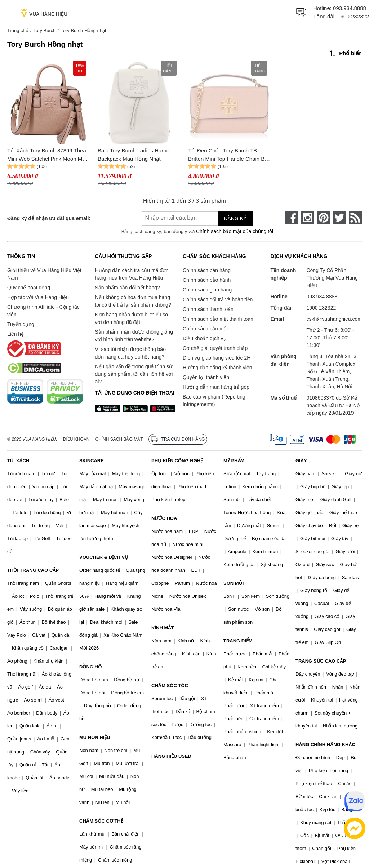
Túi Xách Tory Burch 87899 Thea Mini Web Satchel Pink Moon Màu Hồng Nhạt (48, 155)
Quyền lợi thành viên (206, 377)
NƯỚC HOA (164, 518)
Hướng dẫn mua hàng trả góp (216, 387)
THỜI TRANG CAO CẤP (33, 570)
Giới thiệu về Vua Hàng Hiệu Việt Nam (44, 274)
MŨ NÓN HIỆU (95, 737)
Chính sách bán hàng (207, 270)
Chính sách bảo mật (205, 329)
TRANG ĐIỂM (238, 641)
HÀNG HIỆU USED (171, 756)
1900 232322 (353, 16)
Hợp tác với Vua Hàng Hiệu (38, 297)
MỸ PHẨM (234, 461)
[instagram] (308, 218)
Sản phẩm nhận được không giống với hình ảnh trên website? (134, 336)
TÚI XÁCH (18, 461)
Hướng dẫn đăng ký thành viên (217, 368)
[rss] (355, 218)
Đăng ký (235, 218)
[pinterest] (324, 218)
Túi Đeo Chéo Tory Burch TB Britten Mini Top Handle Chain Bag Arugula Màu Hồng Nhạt (229, 155)
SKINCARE (92, 461)
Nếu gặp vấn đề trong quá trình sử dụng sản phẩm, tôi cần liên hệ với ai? (134, 374)
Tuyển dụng (21, 324)
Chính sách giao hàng (207, 290)
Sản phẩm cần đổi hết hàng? (127, 288)
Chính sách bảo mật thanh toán (218, 319)
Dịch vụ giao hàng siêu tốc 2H (217, 358)
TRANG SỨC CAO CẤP (321, 661)
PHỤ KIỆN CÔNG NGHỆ (177, 461)
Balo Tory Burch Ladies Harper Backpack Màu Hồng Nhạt (134, 155)
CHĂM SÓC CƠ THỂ (101, 821)
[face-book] (292, 218)
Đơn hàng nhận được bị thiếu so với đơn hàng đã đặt (131, 318)
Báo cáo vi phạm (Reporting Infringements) (214, 400)
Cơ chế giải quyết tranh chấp (215, 348)
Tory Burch (44, 30)
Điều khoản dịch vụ (205, 338)
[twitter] (339, 218)
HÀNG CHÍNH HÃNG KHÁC (325, 745)
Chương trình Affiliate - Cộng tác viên (43, 311)
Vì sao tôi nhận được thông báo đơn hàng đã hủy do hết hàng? (130, 353)
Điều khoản (76, 439)
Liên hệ (15, 334)
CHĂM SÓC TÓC (170, 686)
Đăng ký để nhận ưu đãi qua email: (49, 218)
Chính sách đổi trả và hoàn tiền (218, 299)
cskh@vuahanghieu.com (334, 319)
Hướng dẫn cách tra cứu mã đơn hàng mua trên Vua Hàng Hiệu (132, 274)
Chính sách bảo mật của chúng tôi (235, 231)
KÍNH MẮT (163, 628)
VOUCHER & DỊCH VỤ (104, 557)
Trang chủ (18, 30)
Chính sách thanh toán (208, 309)
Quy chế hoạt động (29, 288)
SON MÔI (234, 583)
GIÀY (301, 461)
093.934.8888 (350, 8)
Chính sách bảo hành (207, 280)
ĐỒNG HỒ (90, 667)
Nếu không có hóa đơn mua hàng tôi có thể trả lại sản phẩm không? (133, 301)
